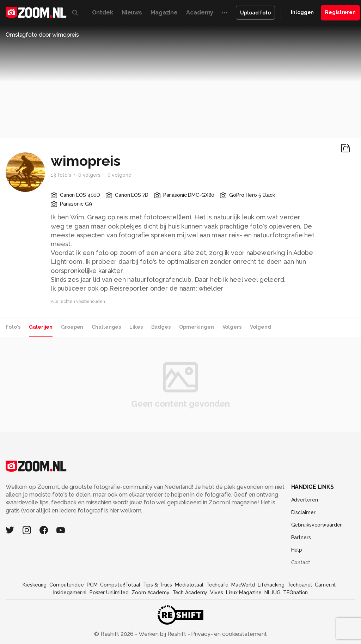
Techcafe (217, 585)
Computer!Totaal (120, 585)
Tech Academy (190, 593)
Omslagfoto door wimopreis (42, 35)
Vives (216, 593)
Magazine (164, 13)
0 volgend (120, 175)
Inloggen (302, 12)
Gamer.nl (325, 585)
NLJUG (272, 593)
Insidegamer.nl (70, 593)
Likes (136, 327)
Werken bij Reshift (163, 634)
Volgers (232, 327)
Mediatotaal (189, 585)
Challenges (106, 327)
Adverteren (305, 500)
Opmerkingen (197, 327)
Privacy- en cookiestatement (228, 634)
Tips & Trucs (158, 585)
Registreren (340, 12)
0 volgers (89, 175)
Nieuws (132, 13)
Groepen (72, 327)
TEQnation (295, 593)
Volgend (261, 327)
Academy (200, 13)
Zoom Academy (151, 593)
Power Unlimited (109, 593)
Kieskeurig (35, 585)
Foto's (13, 327)
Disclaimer (303, 512)
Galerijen (41, 327)
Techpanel (300, 585)
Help (297, 550)
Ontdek (103, 13)
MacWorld (243, 585)
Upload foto (255, 13)
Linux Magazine (244, 593)
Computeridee (67, 585)
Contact (301, 563)
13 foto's (61, 175)
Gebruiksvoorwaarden (317, 525)
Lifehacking (271, 585)
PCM (92, 585)
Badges (161, 327)
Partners (301, 537)
